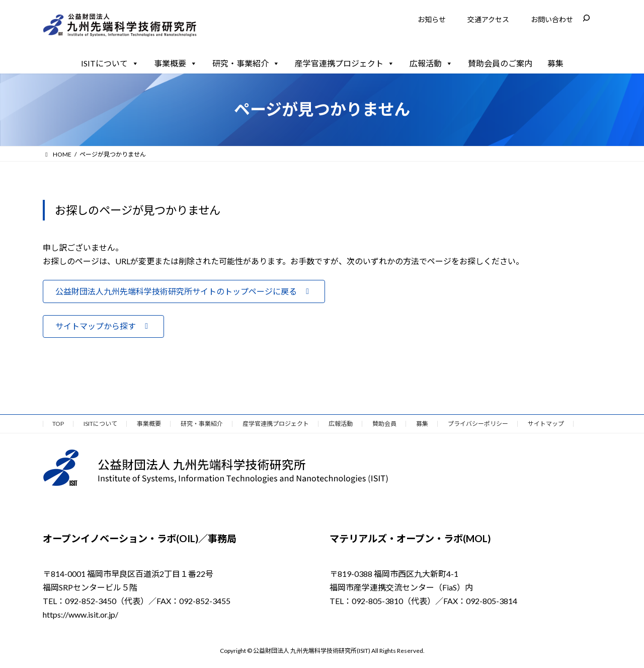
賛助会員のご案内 (500, 63)
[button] (184, 291)
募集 (555, 63)
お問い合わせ (552, 19)
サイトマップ (546, 424)
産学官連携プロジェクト (345, 63)
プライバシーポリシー (478, 424)
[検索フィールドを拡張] (586, 18)
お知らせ (432, 19)
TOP (58, 424)
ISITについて (110, 63)
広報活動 (431, 63)
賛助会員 (384, 424)
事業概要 (176, 63)
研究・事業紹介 (246, 63)
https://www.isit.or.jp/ (80, 614)
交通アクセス (488, 19)
